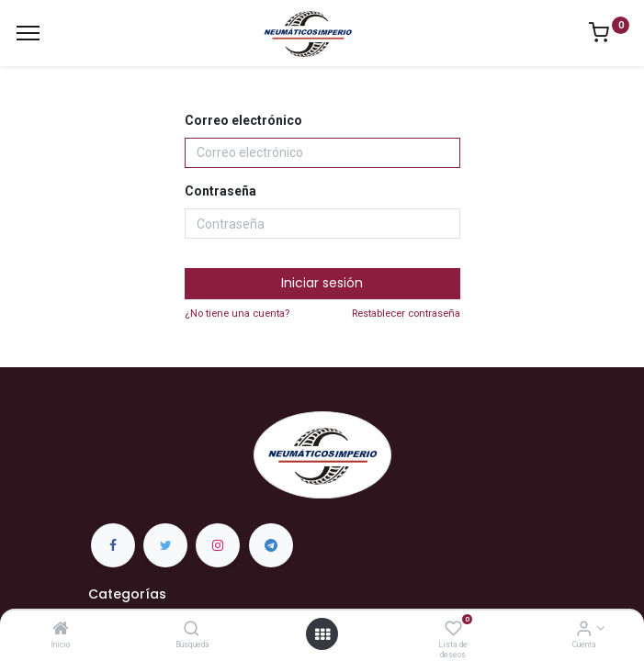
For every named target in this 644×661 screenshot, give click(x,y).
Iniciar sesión (322, 283)
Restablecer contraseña (406, 314)
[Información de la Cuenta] (584, 630)
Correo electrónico (243, 120)
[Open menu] (322, 634)
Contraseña (220, 191)
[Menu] (28, 33)
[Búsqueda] (192, 630)
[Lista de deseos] (453, 630)
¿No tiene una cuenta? (237, 314)
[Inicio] (61, 630)
